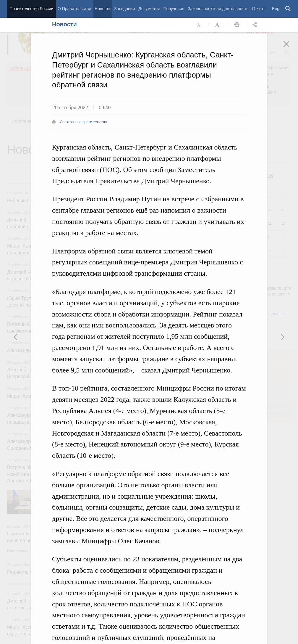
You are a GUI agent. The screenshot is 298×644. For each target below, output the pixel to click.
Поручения (174, 9)
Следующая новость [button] (16, 337)
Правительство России (31, 9)
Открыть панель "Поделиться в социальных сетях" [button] (256, 25)
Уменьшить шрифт (199, 25)
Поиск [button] (288, 9)
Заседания (124, 9)
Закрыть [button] (291, 48)
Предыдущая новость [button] (282, 337)
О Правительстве (74, 9)
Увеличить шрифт (218, 25)
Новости (103, 9)
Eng (276, 9)
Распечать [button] (237, 25)
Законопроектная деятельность (218, 9)
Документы (149, 9)
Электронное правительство (83, 122)
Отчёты (259, 9)
